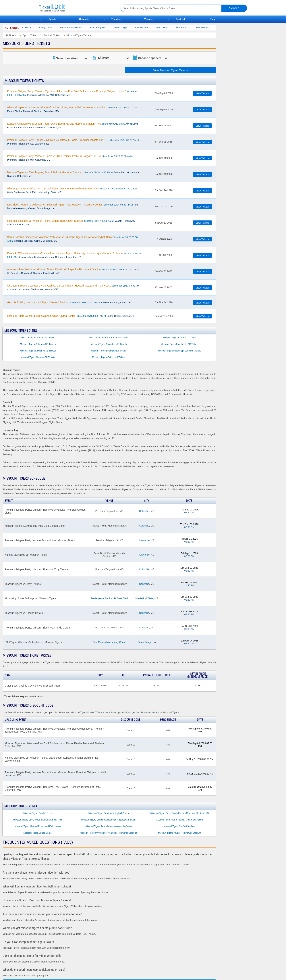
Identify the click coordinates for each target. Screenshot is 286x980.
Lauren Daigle (127, 27)
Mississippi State (144, 598)
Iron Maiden (169, 27)
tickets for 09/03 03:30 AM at (72, 93)
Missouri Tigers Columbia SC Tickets (38, 344)
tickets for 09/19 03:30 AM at (70, 158)
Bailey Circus (53, 27)
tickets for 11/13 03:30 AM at (73, 287)
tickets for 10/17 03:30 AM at (71, 223)
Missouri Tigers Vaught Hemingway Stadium (180, 833)
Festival (180, 19)
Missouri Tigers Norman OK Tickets (38, 357)
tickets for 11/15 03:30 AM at (71, 316)
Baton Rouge (145, 642)
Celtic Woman (209, 27)
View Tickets (202, 93)
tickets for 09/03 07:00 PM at (72, 109)
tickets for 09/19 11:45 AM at (73, 174)
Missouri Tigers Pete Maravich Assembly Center (109, 826)
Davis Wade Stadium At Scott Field (109, 598)
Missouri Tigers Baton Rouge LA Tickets (109, 338)
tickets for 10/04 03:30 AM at (73, 206)
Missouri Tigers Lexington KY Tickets (109, 351)
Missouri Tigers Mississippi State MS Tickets (179, 351)
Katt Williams (149, 27)
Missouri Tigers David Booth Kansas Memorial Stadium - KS (179, 813)
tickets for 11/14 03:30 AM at (69, 302)
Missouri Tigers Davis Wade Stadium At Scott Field (38, 820)
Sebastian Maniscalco (79, 27)
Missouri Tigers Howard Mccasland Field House (38, 826)
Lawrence (144, 540)
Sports (52, 19)
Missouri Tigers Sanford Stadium (179, 826)
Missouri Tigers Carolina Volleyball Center (109, 813)
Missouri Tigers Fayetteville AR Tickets (180, 344)
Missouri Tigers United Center (38, 833)
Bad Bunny (33, 27)
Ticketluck (75, 8)
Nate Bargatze (105, 27)
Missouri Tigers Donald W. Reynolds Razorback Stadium (109, 820)
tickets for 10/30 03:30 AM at (74, 255)
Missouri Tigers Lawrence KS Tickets (38, 351)
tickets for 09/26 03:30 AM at (72, 190)
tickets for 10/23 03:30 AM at (72, 239)
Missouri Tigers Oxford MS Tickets (109, 357)
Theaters (116, 19)
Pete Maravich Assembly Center (110, 642)
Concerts (84, 19)
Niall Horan (189, 27)
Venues (148, 19)
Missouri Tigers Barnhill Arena (38, 813)
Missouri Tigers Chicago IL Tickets (179, 338)
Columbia (144, 511)
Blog (212, 19)
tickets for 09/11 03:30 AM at (73, 126)
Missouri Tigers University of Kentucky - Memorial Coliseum (109, 833)
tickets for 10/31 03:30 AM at (74, 271)
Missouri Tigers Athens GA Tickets (38, 338)
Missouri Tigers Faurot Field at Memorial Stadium (179, 820)
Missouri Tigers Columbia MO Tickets (109, 344)
